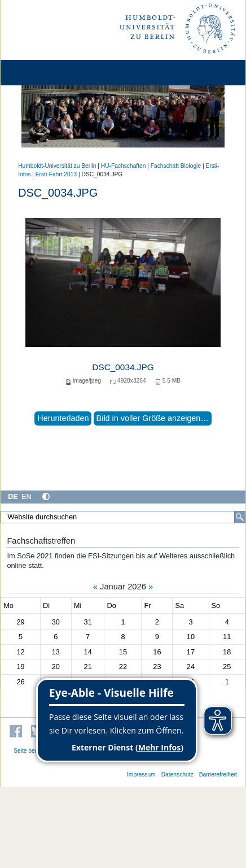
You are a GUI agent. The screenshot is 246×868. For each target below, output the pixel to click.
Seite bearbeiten (35, 751)
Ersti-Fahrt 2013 (56, 174)
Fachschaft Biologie (176, 166)
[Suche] (240, 517)
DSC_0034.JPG (123, 367)
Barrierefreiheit (218, 774)
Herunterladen (63, 418)
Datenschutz (177, 774)
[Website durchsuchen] (123, 517)
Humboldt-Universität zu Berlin (57, 166)
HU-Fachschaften (124, 166)
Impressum (141, 774)
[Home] (41, 73)
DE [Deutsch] (13, 496)
